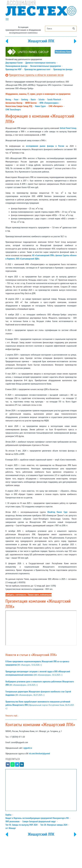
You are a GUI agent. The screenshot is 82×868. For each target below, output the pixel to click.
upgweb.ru (28, 748)
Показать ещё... (12, 716)
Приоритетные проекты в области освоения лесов (36, 75)
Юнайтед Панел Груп (57, 512)
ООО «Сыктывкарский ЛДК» (27, 259)
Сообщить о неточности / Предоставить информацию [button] (29, 595)
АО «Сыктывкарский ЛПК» (43, 255)
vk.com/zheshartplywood (39, 754)
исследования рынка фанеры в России (45, 146)
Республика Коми (63, 52)
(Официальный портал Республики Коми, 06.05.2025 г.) (40, 705)
